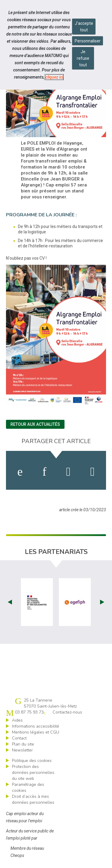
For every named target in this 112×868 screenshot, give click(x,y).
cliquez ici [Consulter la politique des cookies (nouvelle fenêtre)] (54, 77)
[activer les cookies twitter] (69, 472)
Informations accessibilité (36, 726)
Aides (17, 720)
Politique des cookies (32, 761)
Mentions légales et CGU (36, 732)
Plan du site (23, 744)
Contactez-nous (67, 712)
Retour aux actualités (35, 424)
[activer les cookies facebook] (20, 472)
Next (102, 602)
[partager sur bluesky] (92, 472)
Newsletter (22, 750)
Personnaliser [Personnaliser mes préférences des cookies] (88, 41)
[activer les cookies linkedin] (44, 472)
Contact (19, 738)
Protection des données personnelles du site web (33, 773)
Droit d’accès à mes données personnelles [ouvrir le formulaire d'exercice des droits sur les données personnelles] (33, 799)
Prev (10, 602)
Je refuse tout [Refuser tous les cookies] (83, 58)
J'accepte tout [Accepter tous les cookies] (84, 27)
